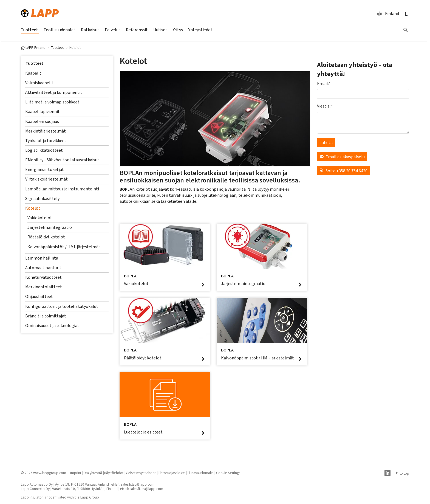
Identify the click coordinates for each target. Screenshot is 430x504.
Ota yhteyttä (93, 473)
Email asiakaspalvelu (342, 157)
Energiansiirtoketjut (45, 169)
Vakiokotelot (40, 218)
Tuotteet (34, 63)
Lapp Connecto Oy (35, 489)
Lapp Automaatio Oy (37, 484)
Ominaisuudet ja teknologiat (52, 326)
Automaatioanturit (43, 268)
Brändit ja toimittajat (46, 316)
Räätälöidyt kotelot (46, 237)
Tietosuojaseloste (171, 473)
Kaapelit (33, 73)
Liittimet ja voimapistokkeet (52, 102)
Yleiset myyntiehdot (141, 473)
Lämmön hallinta (42, 258)
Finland (387, 14)
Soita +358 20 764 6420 (343, 171)
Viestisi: (325, 106)
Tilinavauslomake (200, 473)
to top (402, 473)
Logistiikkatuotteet (44, 150)
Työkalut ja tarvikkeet (46, 141)
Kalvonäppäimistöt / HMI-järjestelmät (64, 247)
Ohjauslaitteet (39, 296)
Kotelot (33, 208)
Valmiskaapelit (39, 83)
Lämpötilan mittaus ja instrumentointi (62, 189)
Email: (324, 84)
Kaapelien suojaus (42, 121)
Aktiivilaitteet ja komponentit (54, 92)
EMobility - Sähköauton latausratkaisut (62, 160)
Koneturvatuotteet (43, 277)
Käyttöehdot (114, 473)
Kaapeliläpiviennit (43, 112)
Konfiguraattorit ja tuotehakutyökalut (62, 306)
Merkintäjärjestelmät (46, 131)
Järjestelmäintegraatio (50, 227)
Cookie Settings (228, 473)
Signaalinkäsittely (42, 198)
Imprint (76, 473)
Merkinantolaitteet (44, 287)
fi (406, 14)
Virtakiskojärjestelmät (46, 179)
